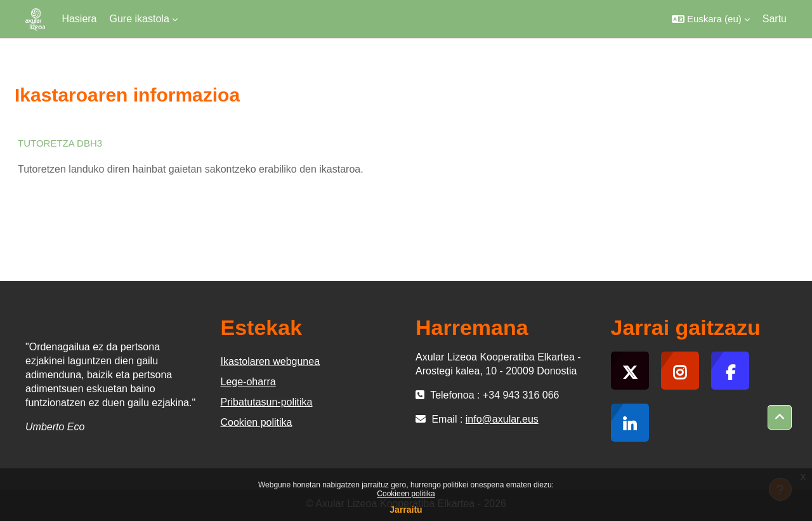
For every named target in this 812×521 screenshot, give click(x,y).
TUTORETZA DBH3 (60, 143)
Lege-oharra (248, 382)
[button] (711, 19)
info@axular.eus (502, 419)
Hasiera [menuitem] (79, 19)
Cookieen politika (406, 494)
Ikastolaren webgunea (271, 361)
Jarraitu (406, 510)
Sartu (775, 19)
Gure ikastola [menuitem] (140, 19)
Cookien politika (257, 422)
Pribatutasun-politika (267, 402)
